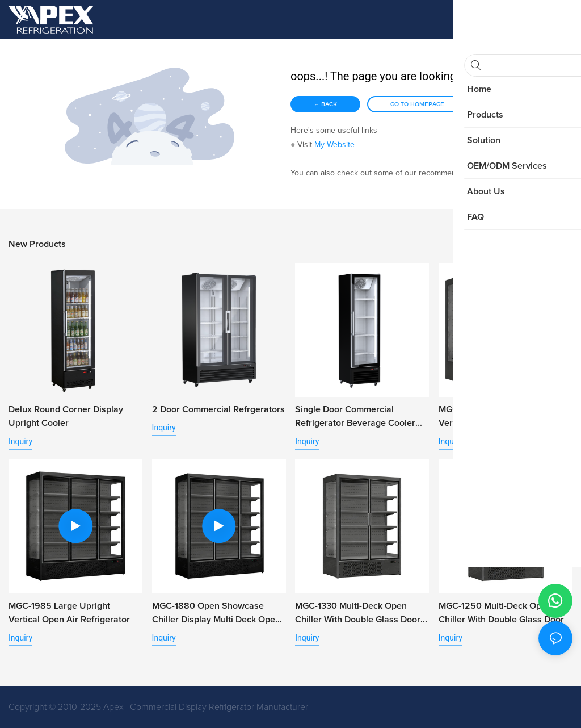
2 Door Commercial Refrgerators (218, 409)
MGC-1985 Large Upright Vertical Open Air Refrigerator (69, 613)
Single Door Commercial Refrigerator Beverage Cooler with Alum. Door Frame (355, 417)
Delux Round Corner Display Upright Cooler (66, 416)
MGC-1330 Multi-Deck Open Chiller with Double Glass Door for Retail (358, 614)
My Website (334, 145)
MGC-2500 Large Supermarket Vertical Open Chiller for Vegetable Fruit (502, 417)
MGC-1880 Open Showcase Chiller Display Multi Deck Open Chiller (216, 614)
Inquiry (20, 441)
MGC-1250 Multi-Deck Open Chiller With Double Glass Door (501, 613)
